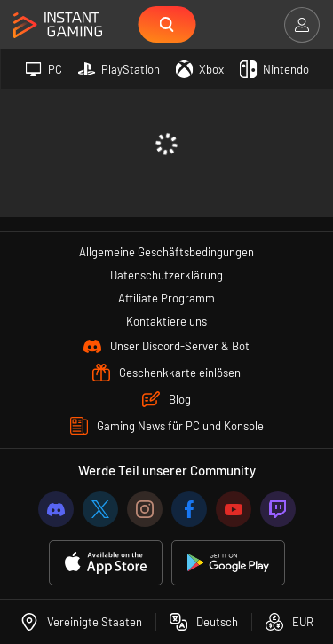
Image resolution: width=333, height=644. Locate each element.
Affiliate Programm (166, 298)
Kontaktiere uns (166, 321)
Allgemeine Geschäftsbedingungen (166, 252)
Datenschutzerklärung (166, 275)
